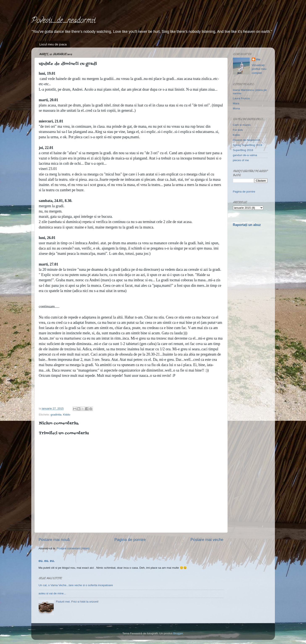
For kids (238, 130)
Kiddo (67, 415)
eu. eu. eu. (47, 561)
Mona (236, 108)
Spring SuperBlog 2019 (248, 145)
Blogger (178, 633)
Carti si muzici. (242, 125)
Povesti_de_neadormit (63, 21)
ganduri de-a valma (245, 155)
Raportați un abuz (247, 225)
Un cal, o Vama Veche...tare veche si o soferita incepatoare (76, 585)
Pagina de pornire (130, 540)
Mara (236, 103)
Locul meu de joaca (53, 44)
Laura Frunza (241, 98)
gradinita (56, 415)
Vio (258, 59)
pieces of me (241, 160)
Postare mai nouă (54, 540)
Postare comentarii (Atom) (73, 548)
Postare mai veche (207, 540)
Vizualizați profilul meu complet (259, 69)
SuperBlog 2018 (243, 150)
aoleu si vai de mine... (52, 593)
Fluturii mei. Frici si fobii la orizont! (77, 602)
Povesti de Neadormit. (247, 140)
